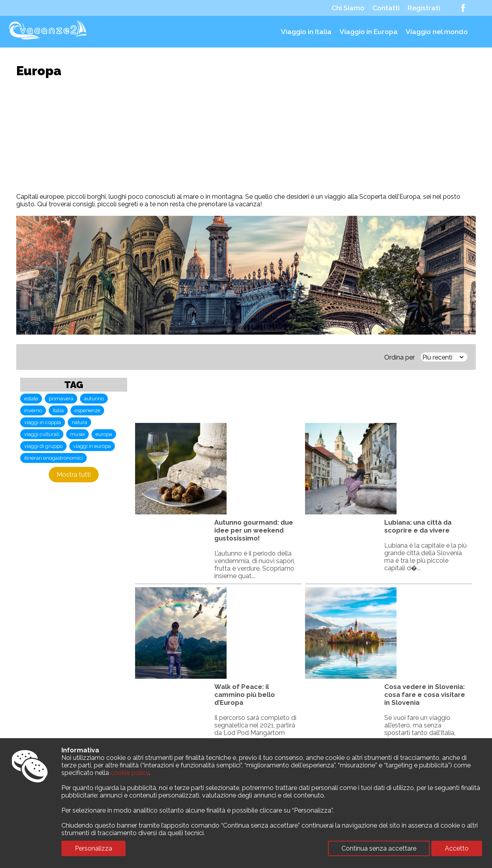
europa (104, 434)
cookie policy (130, 773)
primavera (61, 399)
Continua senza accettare (379, 848)
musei (77, 434)
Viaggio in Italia (306, 32)
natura (79, 422)
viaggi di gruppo (43, 446)
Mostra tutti (74, 475)
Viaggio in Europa (369, 32)
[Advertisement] (246, 135)
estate (31, 399)
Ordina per (400, 357)
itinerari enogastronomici (53, 458)
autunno (94, 399)
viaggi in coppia (43, 422)
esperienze (87, 410)
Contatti (386, 8)
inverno (33, 410)
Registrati (424, 8)
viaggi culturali (42, 434)
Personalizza (93, 848)
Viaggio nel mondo (437, 32)
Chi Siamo (348, 8)
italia (58, 410)
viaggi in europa (92, 446)
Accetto (457, 848)
